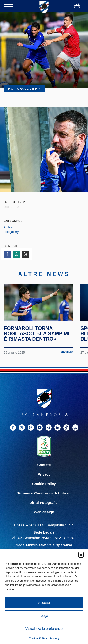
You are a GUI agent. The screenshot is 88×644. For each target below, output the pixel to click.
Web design (44, 516)
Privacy (55, 638)
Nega (44, 616)
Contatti (44, 469)
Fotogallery (11, 232)
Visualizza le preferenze (44, 629)
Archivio (9, 227)
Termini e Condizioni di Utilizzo (44, 497)
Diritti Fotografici (44, 507)
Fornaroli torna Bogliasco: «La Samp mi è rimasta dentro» (37, 338)
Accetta (44, 603)
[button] (81, 555)
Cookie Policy (38, 638)
